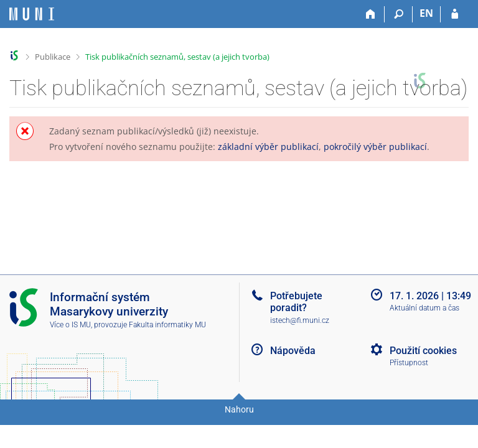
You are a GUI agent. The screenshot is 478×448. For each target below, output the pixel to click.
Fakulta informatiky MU (167, 325)
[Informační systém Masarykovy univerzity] (32, 14)
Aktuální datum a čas (424, 308)
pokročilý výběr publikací (375, 147)
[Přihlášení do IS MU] (455, 14)
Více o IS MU (70, 325)
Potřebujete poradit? (296, 302)
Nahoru (239, 409)
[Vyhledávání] (399, 14)
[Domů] (371, 14)
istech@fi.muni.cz (300, 320)
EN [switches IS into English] (426, 13)
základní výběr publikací (268, 147)
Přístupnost (409, 363)
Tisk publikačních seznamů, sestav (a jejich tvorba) (177, 57)
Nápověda (293, 351)
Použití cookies (423, 351)
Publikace (53, 57)
